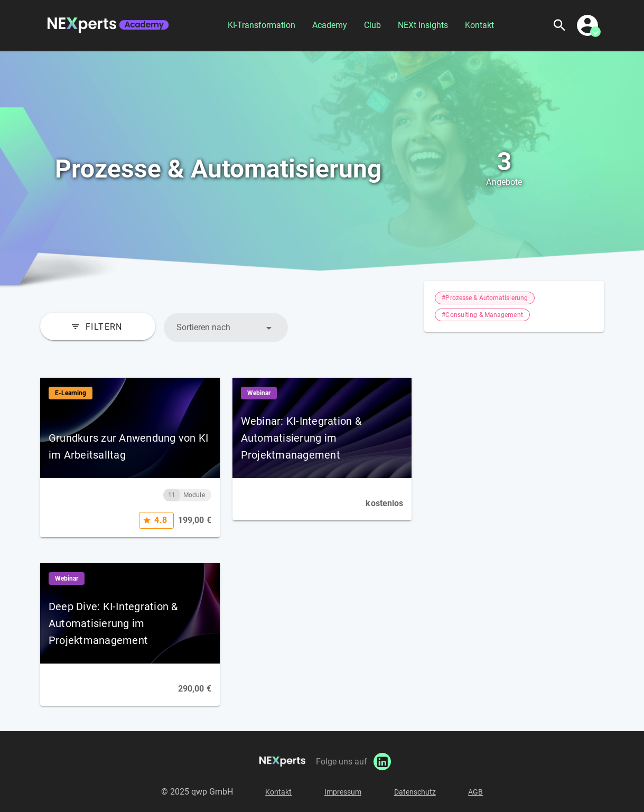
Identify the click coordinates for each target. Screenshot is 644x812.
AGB (475, 792)
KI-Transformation (262, 25)
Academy (330, 25)
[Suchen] (559, 25)
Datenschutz (415, 792)
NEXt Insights (423, 25)
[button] (226, 328)
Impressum (343, 792)
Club (372, 25)
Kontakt (479, 25)
